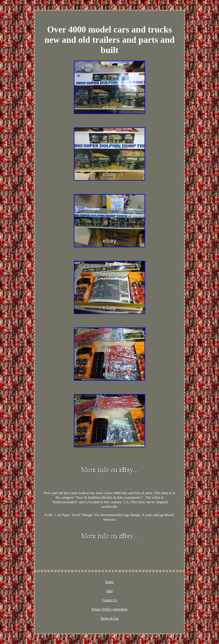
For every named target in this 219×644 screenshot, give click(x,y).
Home (109, 582)
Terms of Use (109, 618)
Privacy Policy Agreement (109, 609)
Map (109, 591)
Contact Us (109, 600)
